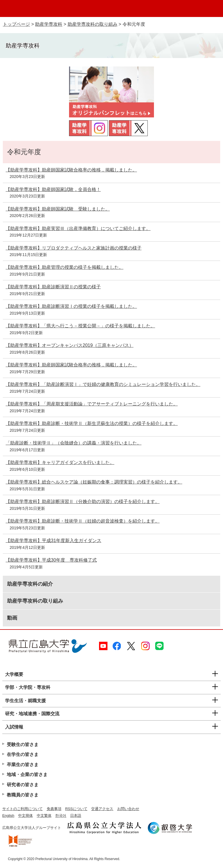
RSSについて (76, 809)
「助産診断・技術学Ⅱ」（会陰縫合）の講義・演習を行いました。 (74, 443)
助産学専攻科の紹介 (30, 584)
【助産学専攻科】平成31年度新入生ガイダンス (53, 541)
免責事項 (54, 809)
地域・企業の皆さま (27, 774)
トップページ (16, 24)
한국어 (61, 816)
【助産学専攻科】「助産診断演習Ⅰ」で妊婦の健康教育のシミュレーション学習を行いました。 (103, 384)
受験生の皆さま (23, 745)
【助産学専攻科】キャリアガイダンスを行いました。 (60, 462)
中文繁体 (44, 816)
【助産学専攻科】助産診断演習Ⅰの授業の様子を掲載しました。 (71, 306)
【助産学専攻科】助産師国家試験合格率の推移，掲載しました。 (71, 170)
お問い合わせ (128, 809)
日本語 (76, 816)
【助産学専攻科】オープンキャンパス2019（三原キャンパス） (70, 345)
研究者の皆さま (23, 785)
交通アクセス (102, 809)
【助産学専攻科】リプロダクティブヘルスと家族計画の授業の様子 (74, 248)
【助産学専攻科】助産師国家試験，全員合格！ (53, 189)
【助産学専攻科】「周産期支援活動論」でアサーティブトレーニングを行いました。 (92, 404)
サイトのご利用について (22, 809)
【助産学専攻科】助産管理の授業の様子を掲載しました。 (65, 267)
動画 (12, 618)
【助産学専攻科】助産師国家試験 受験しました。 (58, 209)
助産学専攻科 (49, 24)
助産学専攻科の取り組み (93, 24)
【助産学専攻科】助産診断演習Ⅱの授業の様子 (53, 287)
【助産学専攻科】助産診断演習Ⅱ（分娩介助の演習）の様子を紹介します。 (83, 501)
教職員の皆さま (23, 795)
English (8, 816)
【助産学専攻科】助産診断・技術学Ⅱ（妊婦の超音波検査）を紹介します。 (83, 521)
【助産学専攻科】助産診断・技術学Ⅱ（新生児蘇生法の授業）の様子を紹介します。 (92, 423)
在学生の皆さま (23, 754)
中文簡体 (25, 816)
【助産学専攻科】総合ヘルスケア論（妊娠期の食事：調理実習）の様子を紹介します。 (94, 482)
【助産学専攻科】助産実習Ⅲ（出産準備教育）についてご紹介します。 (78, 228)
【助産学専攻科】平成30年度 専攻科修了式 (51, 560)
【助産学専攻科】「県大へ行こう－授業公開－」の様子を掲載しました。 (80, 326)
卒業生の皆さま (23, 765)
